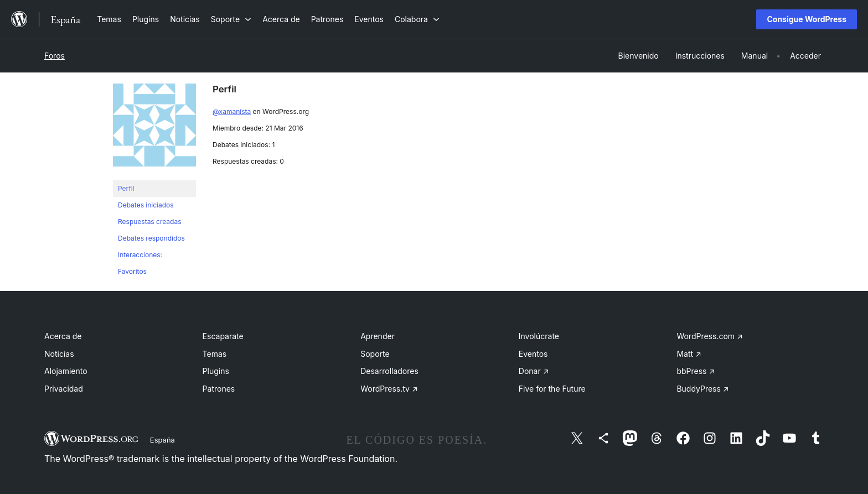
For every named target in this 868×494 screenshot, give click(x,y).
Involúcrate (539, 336)
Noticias (59, 354)
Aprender (378, 336)
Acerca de (63, 336)
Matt (689, 354)
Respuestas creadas (150, 222)
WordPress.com (710, 336)
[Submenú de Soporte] (231, 19)
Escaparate (223, 336)
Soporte (375, 354)
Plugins (216, 371)
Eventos (533, 354)
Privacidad (64, 389)
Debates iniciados (146, 205)
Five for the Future (552, 389)
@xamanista (232, 111)
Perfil (126, 188)
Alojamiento (66, 371)
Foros (55, 56)
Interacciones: (140, 255)
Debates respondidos (151, 238)
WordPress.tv (389, 389)
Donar (534, 371)
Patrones (219, 389)
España (162, 440)
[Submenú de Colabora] (417, 19)
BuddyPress (702, 389)
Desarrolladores (389, 371)
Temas (215, 354)
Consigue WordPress (807, 19)
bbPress (696, 371)
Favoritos (132, 271)
